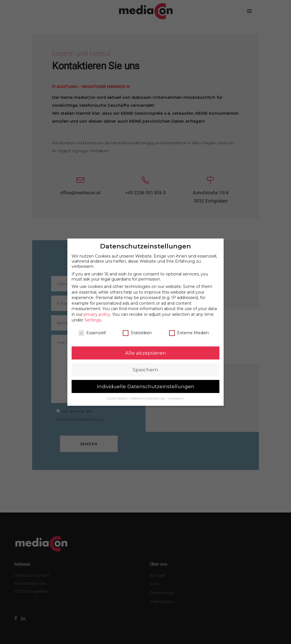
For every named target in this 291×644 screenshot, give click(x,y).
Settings (93, 315)
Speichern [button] (145, 365)
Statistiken (137, 328)
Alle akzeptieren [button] (145, 348)
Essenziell (92, 328)
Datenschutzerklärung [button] (148, 394)
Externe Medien (189, 328)
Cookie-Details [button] (117, 394)
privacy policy (97, 310)
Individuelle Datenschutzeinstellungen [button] (146, 381)
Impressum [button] (176, 394)
